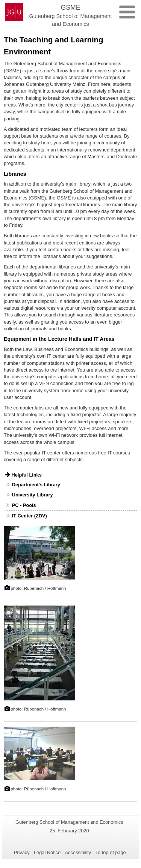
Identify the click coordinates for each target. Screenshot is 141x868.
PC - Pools (24, 505)
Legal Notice (47, 852)
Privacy (22, 852)
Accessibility (78, 852)
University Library (33, 495)
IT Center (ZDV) (30, 516)
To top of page (111, 852)
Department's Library (36, 485)
